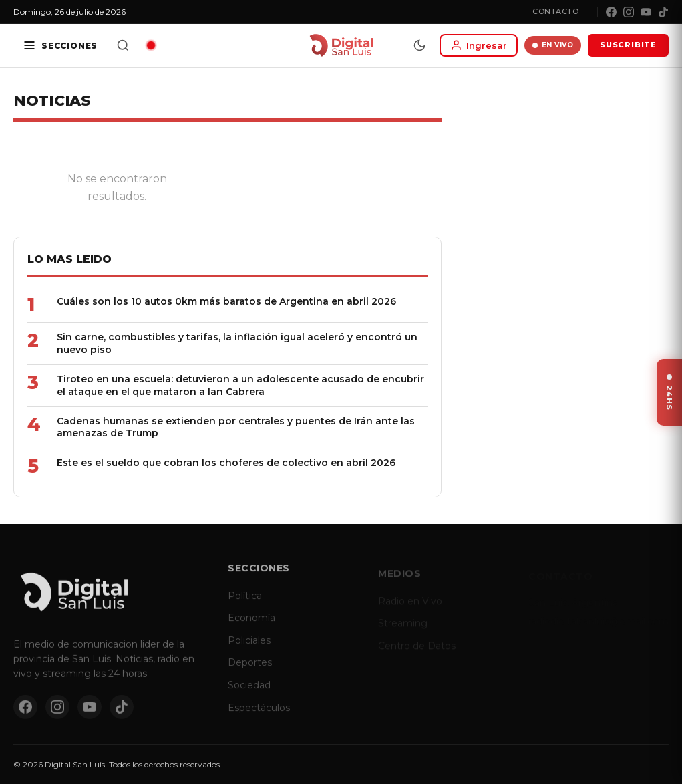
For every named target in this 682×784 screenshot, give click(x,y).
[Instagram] (629, 12)
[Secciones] (60, 45)
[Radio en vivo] (151, 45)
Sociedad (249, 692)
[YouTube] (646, 12)
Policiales (249, 647)
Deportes (250, 670)
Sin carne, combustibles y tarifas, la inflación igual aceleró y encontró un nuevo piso (237, 343)
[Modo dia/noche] (419, 45)
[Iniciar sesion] (479, 45)
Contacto (555, 11)
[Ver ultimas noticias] (669, 392)
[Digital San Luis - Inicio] (341, 45)
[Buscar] (123, 45)
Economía (251, 625)
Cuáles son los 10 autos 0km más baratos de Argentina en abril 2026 (226, 301)
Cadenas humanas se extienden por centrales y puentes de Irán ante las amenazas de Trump (236, 427)
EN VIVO (553, 45)
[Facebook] (611, 12)
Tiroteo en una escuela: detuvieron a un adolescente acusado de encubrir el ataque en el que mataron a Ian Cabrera (240, 385)
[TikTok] (663, 12)
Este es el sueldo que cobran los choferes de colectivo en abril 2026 (226, 463)
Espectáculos (259, 714)
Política (245, 602)
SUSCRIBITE (628, 45)
